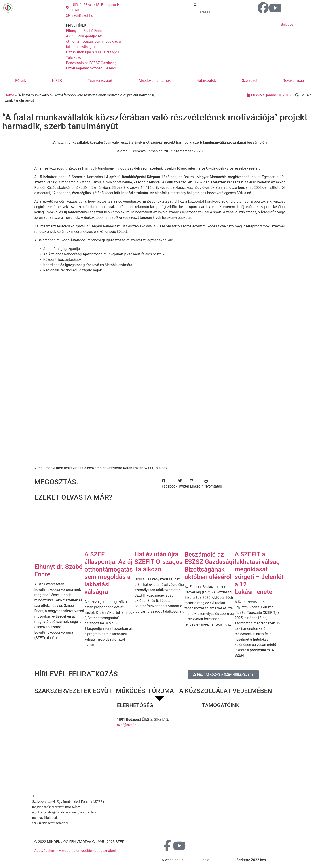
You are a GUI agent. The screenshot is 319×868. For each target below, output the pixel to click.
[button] (223, 5)
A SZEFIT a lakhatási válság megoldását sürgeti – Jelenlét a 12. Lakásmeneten (259, 573)
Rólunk (21, 81)
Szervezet (250, 81)
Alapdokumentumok (155, 81)
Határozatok (206, 81)
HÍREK (57, 81)
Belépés (287, 24)
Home (9, 95)
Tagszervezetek (100, 81)
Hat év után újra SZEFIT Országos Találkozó (159, 562)
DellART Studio (222, 860)
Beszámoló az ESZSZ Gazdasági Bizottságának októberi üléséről (209, 566)
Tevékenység (294, 81)
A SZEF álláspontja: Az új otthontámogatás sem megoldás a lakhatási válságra (109, 573)
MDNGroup (193, 860)
